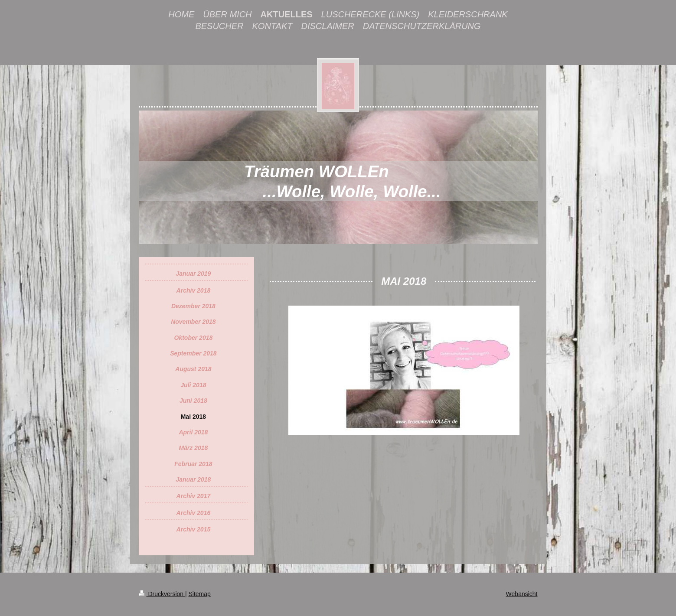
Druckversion (162, 594)
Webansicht (522, 594)
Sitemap (200, 594)
